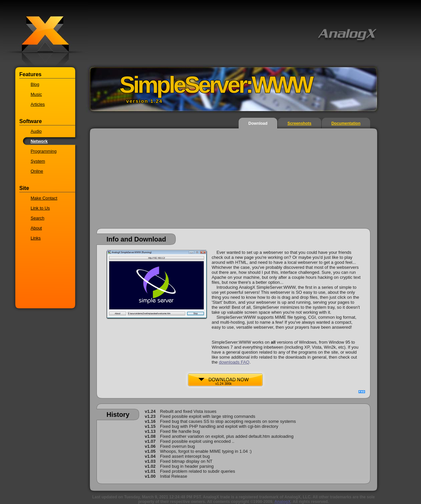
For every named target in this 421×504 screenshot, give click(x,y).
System (38, 161)
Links (36, 238)
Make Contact (44, 198)
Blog (35, 84)
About (36, 228)
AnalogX (282, 502)
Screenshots (300, 123)
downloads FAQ (234, 362)
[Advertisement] (233, 182)
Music (36, 94)
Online (37, 171)
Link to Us (40, 208)
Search (37, 218)
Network (39, 141)
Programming (44, 151)
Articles (38, 104)
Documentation (346, 123)
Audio (36, 131)
